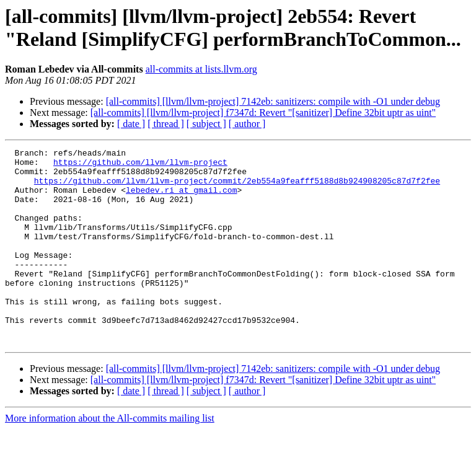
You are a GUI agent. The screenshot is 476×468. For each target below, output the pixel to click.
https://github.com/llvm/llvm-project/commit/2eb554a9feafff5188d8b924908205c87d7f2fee (237, 188)
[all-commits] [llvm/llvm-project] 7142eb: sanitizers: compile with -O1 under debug (273, 101)
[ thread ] (166, 124)
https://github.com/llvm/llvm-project (140, 166)
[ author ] (247, 124)
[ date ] (131, 124)
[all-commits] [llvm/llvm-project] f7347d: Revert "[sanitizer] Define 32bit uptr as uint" (263, 113)
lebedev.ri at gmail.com (181, 199)
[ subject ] (206, 124)
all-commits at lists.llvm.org (201, 69)
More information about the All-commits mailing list (110, 457)
